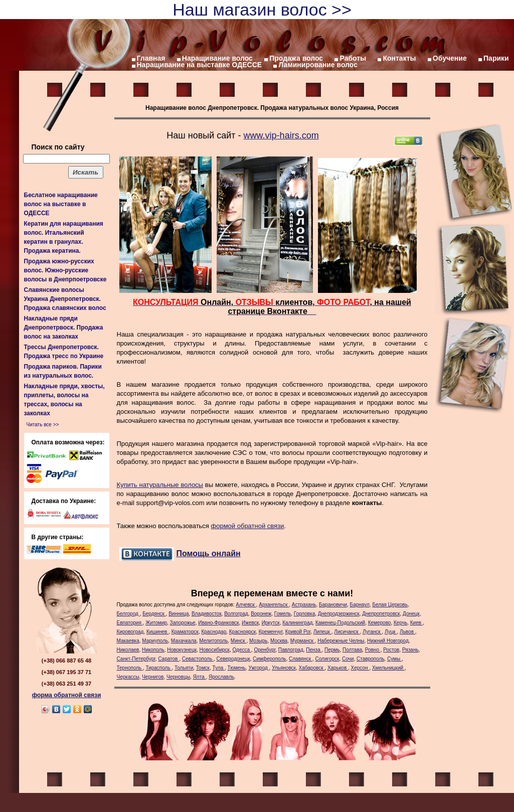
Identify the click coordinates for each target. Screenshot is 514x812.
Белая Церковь (390, 605)
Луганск (372, 632)
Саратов (168, 659)
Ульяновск (284, 668)
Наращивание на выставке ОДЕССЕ (200, 65)
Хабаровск (312, 668)
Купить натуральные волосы (160, 485)
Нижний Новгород (388, 641)
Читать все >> (43, 425)
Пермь (332, 650)
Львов (407, 632)
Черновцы (178, 677)
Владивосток (207, 614)
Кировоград (130, 632)
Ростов (391, 650)
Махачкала (184, 641)
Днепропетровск (381, 614)
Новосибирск (215, 650)
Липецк (322, 632)
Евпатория (130, 623)
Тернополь (130, 668)
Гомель (283, 614)
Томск (203, 668)
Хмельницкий (388, 668)
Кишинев (157, 632)
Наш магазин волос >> (262, 10)
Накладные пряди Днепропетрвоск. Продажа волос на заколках (64, 328)
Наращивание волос (217, 58)
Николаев (128, 650)
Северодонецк (233, 659)
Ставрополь (371, 659)
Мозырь (258, 641)
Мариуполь (155, 641)
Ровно (373, 650)
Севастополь (198, 659)
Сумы (394, 659)
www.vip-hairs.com (281, 135)
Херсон (360, 668)
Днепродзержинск (339, 614)
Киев (416, 623)
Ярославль (221, 677)
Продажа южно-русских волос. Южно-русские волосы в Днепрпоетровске (65, 270)
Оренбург (265, 650)
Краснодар (214, 632)
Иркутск (271, 623)
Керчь (400, 623)
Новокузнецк (182, 650)
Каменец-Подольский (340, 623)
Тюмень (237, 668)
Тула (219, 668)
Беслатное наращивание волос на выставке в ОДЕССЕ (61, 204)
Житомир (156, 623)
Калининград (297, 623)
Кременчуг (271, 632)
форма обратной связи (67, 695)
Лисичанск (347, 632)
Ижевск (250, 623)
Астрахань (304, 605)
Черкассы (128, 677)
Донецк (411, 614)
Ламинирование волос (318, 65)
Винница (179, 614)
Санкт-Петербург (136, 659)
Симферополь (269, 659)
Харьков (338, 668)
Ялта (200, 677)
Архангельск (274, 605)
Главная (151, 58)
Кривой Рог (298, 632)
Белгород (128, 614)
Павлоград (291, 650)
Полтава (352, 650)
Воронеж (261, 614)
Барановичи (333, 605)
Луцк (391, 632)
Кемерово (380, 623)
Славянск (301, 659)
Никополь (153, 650)
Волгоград (236, 614)
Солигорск (327, 659)
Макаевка (128, 641)
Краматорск (185, 632)
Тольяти (184, 668)
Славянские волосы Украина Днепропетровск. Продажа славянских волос (65, 299)
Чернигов (153, 677)
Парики (496, 58)
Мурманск (303, 641)
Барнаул (360, 605)
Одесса (242, 650)
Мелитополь (213, 641)
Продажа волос (296, 58)
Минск (239, 641)
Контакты (399, 58)
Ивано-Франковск (218, 623)
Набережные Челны (341, 641)
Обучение (450, 58)
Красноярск (242, 632)
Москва (279, 641)
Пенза (314, 650)
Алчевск (246, 605)
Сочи (348, 659)
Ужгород (259, 668)
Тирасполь (158, 668)
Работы (353, 58)
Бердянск (154, 614)
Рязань (410, 650)
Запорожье (183, 623)
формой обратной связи (248, 526)
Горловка (305, 614)
